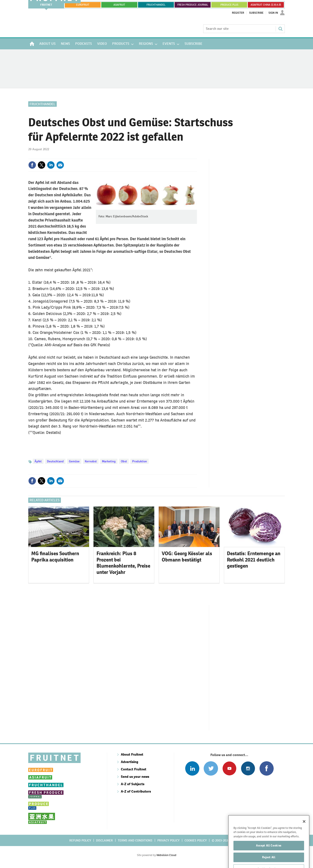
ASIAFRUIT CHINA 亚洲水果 (266, 5)
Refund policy (80, 840)
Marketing (109, 461)
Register (238, 13)
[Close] (304, 834)
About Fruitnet (132, 754)
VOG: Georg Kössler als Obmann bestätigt (187, 557)
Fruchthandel (42, 104)
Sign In (273, 13)
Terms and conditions (135, 840)
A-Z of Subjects (133, 784)
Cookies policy (196, 840)
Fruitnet (46, 5)
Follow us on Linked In (192, 768)
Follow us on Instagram (248, 768)
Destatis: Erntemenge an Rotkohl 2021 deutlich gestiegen (254, 560)
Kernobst (91, 461)
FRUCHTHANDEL (156, 5)
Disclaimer (104, 840)
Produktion (140, 461)
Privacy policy (168, 840)
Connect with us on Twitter (211, 768)
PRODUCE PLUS (229, 5)
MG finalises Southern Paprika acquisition (55, 557)
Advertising (130, 762)
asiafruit (119, 5)
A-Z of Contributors (136, 791)
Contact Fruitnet (134, 769)
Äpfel (38, 461)
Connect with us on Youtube (229, 768)
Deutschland (55, 461)
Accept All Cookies (269, 858)
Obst (124, 461)
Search (280, 29)
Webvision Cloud (166, 855)
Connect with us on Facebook (267, 768)
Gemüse (74, 461)
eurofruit (83, 5)
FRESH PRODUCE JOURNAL (193, 5)
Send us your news (135, 777)
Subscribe (256, 13)
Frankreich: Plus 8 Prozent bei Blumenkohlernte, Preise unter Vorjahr (123, 563)
